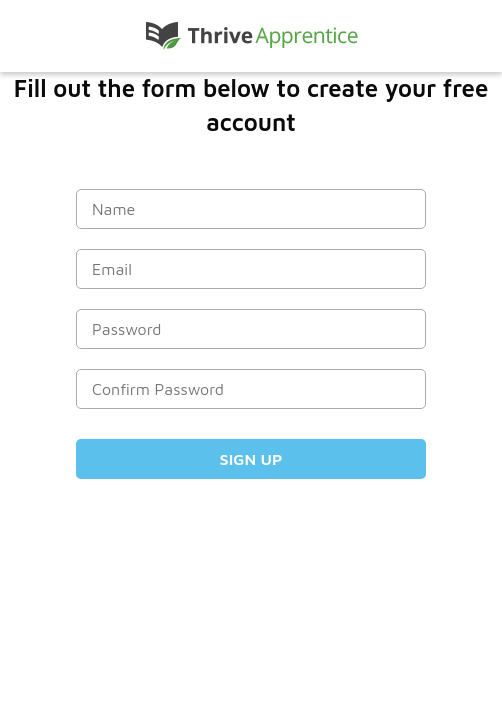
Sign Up (251, 459)
